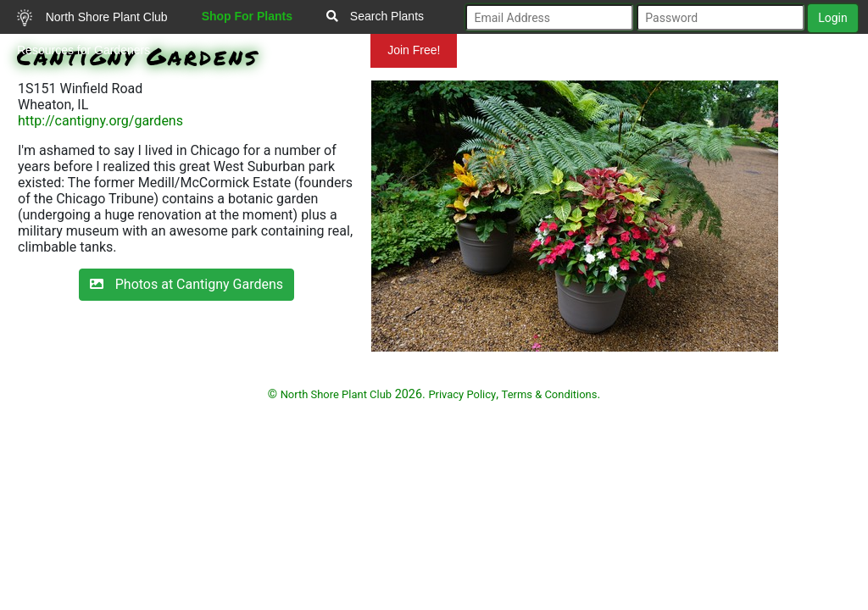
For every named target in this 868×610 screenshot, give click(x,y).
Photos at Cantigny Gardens (186, 284)
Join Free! (414, 50)
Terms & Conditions (550, 394)
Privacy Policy (462, 394)
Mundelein (316, 50)
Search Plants (375, 16)
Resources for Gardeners (83, 50)
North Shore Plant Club (92, 18)
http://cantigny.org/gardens (100, 121)
